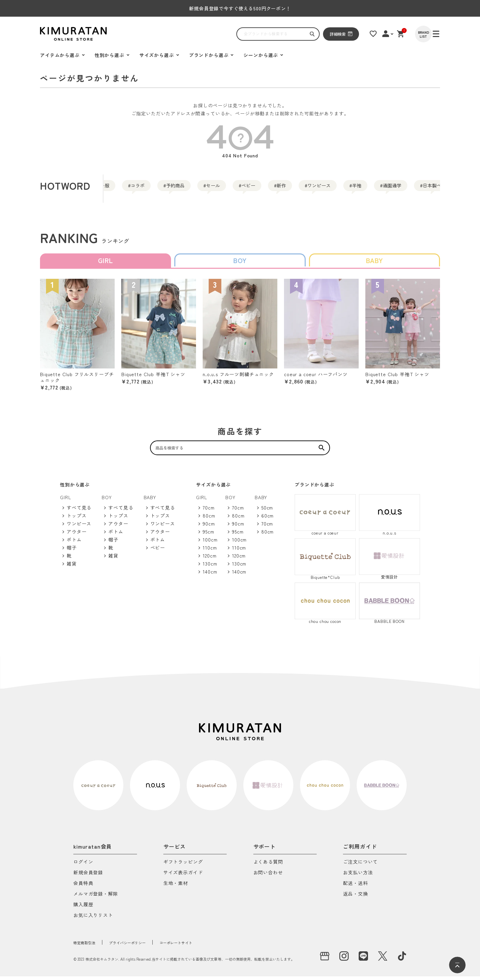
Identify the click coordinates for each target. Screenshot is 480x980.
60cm (267, 519)
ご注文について (360, 866)
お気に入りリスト (93, 919)
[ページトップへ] (457, 965)
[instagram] (344, 960)
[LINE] (363, 960)
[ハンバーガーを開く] (48, 34)
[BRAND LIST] (432, 34)
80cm (209, 519)
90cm (209, 527)
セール (255, 188)
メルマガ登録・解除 (96, 898)
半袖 (448, 188)
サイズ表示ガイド (183, 876)
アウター (76, 535)
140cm (210, 575)
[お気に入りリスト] (379, 34)
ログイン (83, 866)
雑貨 (72, 567)
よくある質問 (268, 866)
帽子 (72, 551)
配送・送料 (355, 887)
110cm (210, 551)
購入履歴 (83, 908)
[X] (383, 960)
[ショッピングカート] (408, 34)
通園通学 (29, 188)
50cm (267, 511)
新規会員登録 (88, 876)
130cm (210, 567)
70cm (208, 511)
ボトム (74, 543)
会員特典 (83, 887)
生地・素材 (176, 887)
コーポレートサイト (202, 946)
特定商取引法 (88, 946)
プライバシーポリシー (141, 946)
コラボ (154, 188)
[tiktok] (402, 960)
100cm (210, 543)
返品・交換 (355, 898)
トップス (76, 519)
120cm (209, 559)
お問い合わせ (268, 876)
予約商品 (205, 188)
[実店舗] (325, 960)
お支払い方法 (358, 876)
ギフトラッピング (183, 866)
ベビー (303, 188)
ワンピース (397, 188)
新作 (347, 188)
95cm (208, 535)
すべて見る (79, 511)
